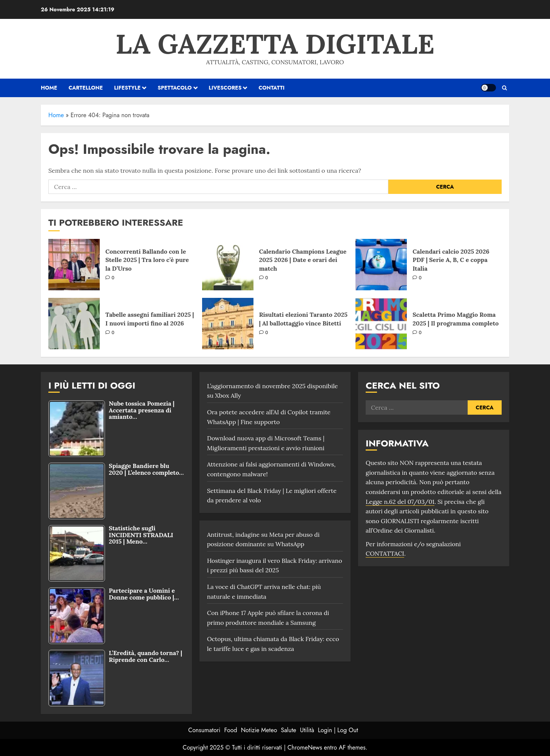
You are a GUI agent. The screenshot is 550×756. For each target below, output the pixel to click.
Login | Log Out (338, 730)
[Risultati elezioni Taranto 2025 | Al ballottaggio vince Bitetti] (228, 324)
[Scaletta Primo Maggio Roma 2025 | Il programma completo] (381, 324)
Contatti (271, 88)
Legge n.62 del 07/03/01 (400, 502)
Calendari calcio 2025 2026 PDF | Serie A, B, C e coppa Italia (451, 260)
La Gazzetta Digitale (275, 44)
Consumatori (204, 730)
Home (56, 115)
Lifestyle (127, 88)
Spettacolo (175, 88)
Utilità (307, 730)
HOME (49, 88)
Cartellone (86, 88)
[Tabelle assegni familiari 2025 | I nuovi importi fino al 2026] (74, 324)
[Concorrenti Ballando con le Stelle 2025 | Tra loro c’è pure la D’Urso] (74, 265)
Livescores (225, 88)
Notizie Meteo (259, 730)
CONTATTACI (385, 553)
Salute (288, 730)
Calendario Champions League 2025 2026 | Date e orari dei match (303, 260)
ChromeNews (305, 747)
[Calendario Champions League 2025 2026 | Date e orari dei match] (228, 265)
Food (231, 730)
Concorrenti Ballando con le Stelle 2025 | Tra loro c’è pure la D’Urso (147, 260)
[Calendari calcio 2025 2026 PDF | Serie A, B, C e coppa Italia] (381, 265)
